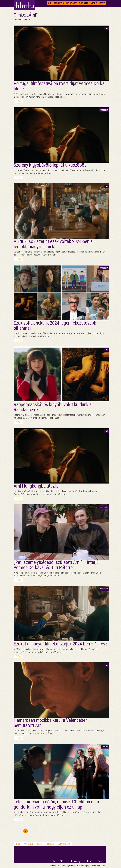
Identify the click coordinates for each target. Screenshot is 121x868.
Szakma (101, 861)
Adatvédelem (64, 844)
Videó (94, 3)
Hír (50, 3)
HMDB (61, 861)
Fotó (102, 3)
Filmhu (52, 861)
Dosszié (84, 3)
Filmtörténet (89, 861)
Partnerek (28, 844)
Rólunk (40, 844)
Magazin (59, 3)
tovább (19, 101)
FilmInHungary (74, 861)
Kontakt (51, 844)
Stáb (18, 844)
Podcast (71, 3)
